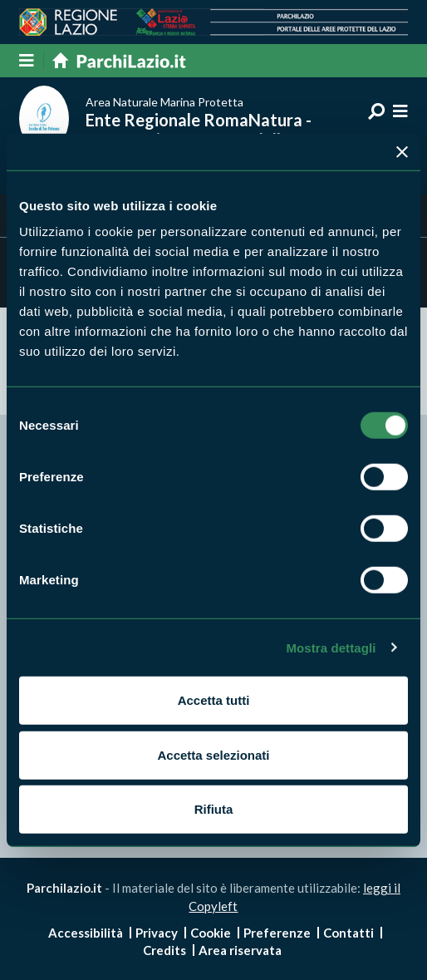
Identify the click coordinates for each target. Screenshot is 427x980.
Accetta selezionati (213, 754)
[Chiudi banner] (402, 151)
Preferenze (277, 933)
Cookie (211, 933)
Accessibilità (86, 933)
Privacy (157, 933)
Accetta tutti (214, 700)
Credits (164, 950)
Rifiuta (214, 809)
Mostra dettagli (331, 647)
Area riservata (240, 950)
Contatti (348, 933)
